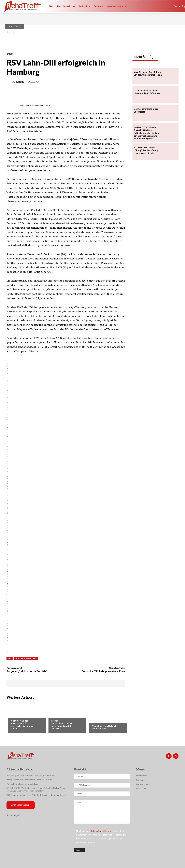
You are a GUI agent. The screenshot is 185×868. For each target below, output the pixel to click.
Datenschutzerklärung (101, 831)
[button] (180, 6)
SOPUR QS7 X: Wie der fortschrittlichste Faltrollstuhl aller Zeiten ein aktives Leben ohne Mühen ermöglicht (146, 133)
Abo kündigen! (13, 816)
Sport (18, 26)
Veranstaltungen (101, 720)
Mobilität (16, 715)
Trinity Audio (35, 105)
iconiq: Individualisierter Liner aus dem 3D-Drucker (62, 725)
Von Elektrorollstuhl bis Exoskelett (104, 727)
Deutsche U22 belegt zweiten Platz (103, 671)
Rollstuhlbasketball (26, 659)
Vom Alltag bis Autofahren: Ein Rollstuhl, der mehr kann (22, 725)
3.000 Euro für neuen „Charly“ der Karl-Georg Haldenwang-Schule (146, 150)
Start (11, 26)
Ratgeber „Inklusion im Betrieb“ (27, 671)
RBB (10, 659)
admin (20, 82)
